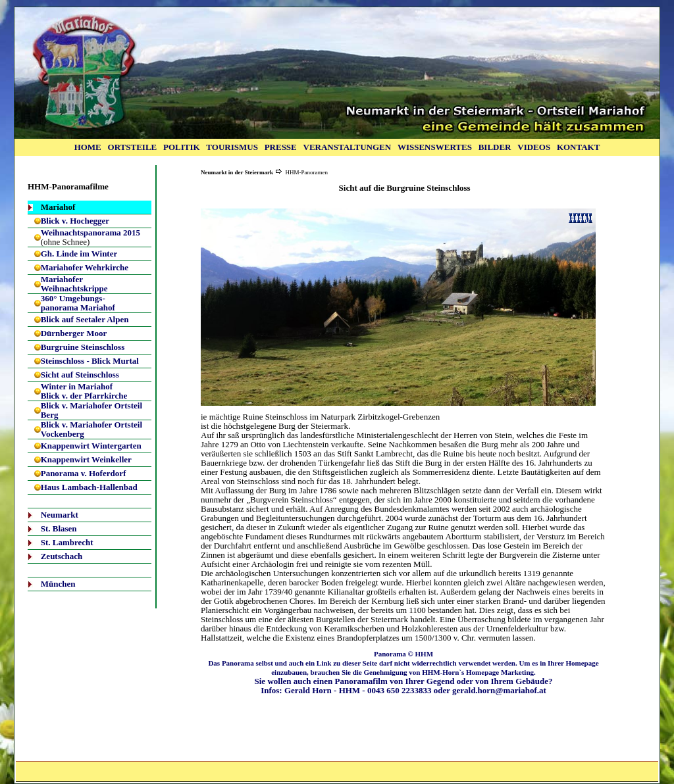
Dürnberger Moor (74, 333)
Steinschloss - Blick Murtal (90, 361)
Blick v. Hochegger (75, 221)
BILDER (495, 147)
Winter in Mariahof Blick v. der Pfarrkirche (84, 391)
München (58, 584)
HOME (88, 147)
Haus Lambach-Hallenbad (89, 487)
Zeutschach (62, 556)
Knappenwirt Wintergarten (91, 446)
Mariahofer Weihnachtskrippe (74, 284)
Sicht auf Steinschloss (80, 375)
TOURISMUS (232, 147)
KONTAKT (579, 147)
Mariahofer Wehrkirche (85, 267)
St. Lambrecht (67, 542)
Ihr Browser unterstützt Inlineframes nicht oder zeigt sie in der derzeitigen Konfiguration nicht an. (398, 307)
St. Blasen (59, 528)
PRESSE (281, 147)
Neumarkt (60, 515)
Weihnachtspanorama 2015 (91, 233)
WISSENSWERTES (435, 147)
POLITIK (182, 147)
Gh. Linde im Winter (79, 254)
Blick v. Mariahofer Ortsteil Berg (91, 410)
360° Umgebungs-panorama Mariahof (78, 303)
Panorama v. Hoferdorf (84, 473)
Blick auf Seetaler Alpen (85, 319)
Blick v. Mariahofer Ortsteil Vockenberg (91, 429)
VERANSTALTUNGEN (348, 147)
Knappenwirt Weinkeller (86, 459)
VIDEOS (534, 147)
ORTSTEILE (133, 147)
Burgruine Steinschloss (83, 347)
